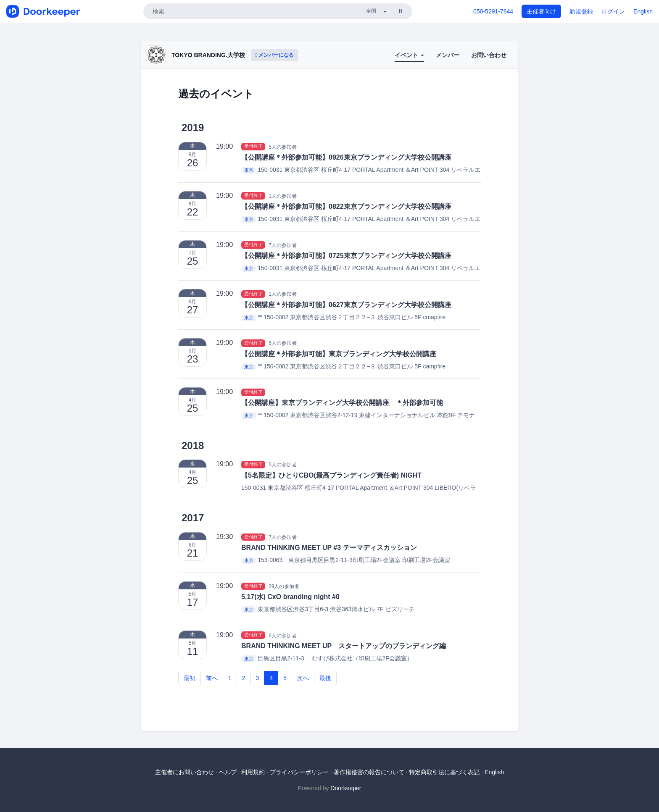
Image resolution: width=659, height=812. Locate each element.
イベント (409, 55)
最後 (325, 678)
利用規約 (253, 772)
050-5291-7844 (493, 11)
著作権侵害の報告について (369, 772)
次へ (303, 678)
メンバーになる (275, 55)
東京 (249, 170)
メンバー (448, 55)
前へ (212, 678)
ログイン (613, 11)
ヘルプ (228, 772)
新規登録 (581, 11)
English (643, 11)
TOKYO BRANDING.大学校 (208, 55)
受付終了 (253, 147)
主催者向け (541, 11)
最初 (190, 678)
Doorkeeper (346, 788)
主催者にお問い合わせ (185, 772)
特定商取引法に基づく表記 (444, 772)
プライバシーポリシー (299, 772)
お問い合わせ (489, 55)
